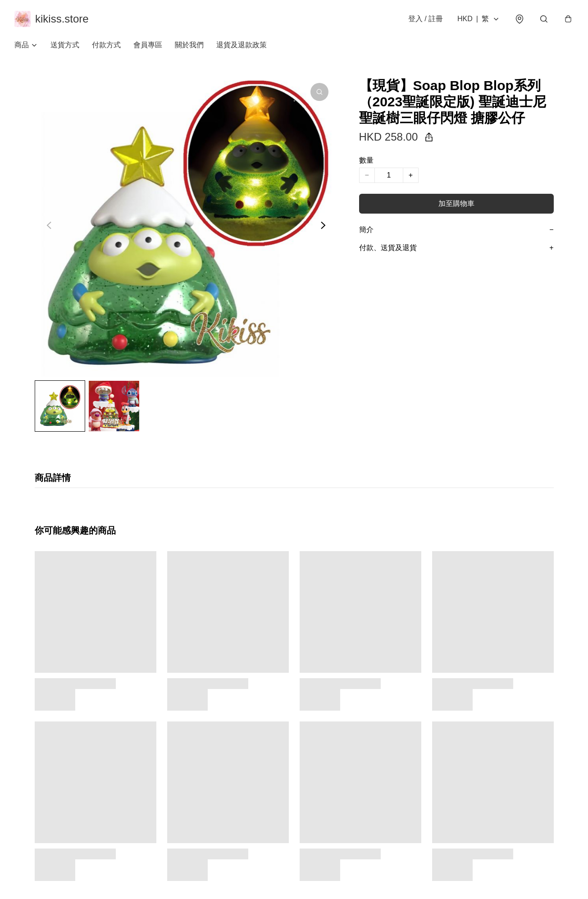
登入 (426, 19)
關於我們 (189, 45)
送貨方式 (65, 45)
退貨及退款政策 (242, 45)
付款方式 (106, 45)
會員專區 (148, 45)
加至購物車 (456, 203)
